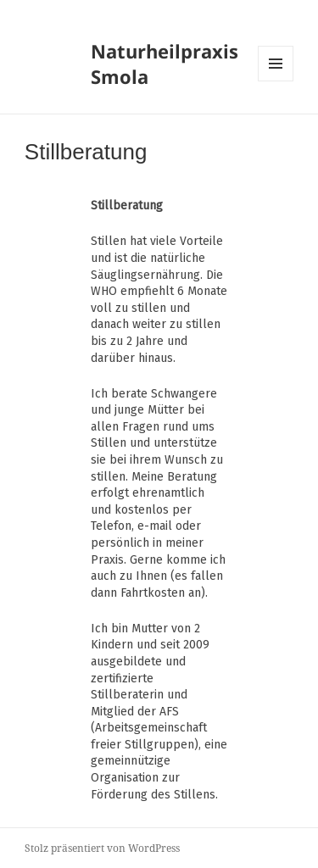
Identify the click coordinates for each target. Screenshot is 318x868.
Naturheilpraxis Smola (165, 64)
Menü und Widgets (276, 81)
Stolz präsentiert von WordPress (102, 848)
